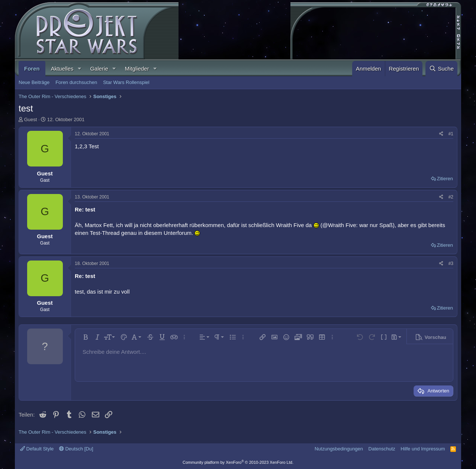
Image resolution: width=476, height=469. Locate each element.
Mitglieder (137, 69)
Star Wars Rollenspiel (126, 82)
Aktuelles (62, 69)
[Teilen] (441, 134)
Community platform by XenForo (238, 462)
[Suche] (441, 69)
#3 (451, 263)
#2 (451, 197)
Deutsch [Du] (76, 449)
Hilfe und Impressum (423, 449)
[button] (79, 69)
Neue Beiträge (34, 82)
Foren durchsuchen (76, 82)
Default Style (37, 449)
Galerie (99, 69)
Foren (32, 69)
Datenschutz (382, 449)
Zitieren (445, 179)
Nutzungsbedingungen (339, 449)
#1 (451, 134)
